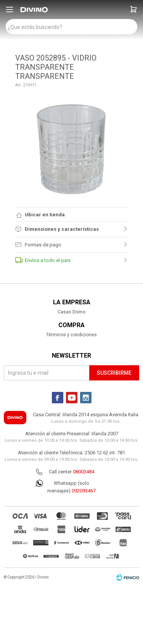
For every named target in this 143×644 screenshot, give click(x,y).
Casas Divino (71, 312)
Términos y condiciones (71, 335)
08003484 (84, 472)
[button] (133, 10)
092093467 (84, 491)
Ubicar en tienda (45, 215)
